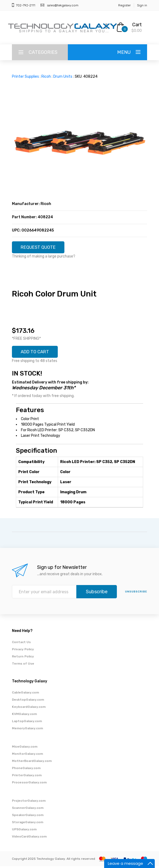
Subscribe (97, 594)
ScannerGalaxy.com (28, 810)
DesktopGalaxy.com (28, 701)
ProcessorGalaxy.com (29, 784)
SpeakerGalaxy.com (28, 817)
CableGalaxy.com (25, 694)
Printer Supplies (25, 77)
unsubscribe (136, 594)
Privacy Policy (23, 651)
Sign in (142, 5)
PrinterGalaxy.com (27, 777)
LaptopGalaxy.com (27, 723)
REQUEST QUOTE (40, 248)
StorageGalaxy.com (28, 824)
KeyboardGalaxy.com (29, 709)
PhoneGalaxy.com (26, 770)
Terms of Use (23, 665)
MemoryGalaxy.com (27, 730)
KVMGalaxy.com (24, 716)
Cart (137, 25)
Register (124, 5)
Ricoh (46, 77)
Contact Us (21, 644)
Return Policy (23, 658)
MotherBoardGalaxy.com (32, 763)
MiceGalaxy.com (25, 748)
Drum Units (63, 77)
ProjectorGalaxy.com (29, 802)
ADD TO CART (37, 353)
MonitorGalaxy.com (27, 756)
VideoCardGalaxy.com (29, 838)
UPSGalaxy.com (24, 831)
